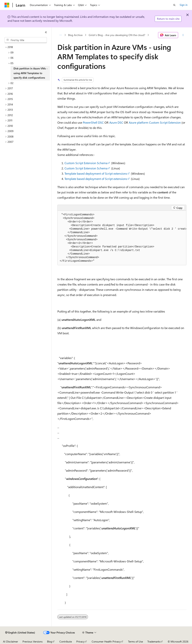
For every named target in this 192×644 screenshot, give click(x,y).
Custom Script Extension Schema (86, 163)
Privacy (80, 641)
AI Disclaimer (10, 641)
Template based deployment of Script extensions (96, 173)
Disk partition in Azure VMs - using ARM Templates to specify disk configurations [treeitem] (31, 73)
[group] (122, 238)
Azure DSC (116, 122)
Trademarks (154, 641)
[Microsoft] (7, 5)
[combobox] (26, 40)
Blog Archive (75, 35)
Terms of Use (135, 641)
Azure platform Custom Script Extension (155, 122)
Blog (50, 641)
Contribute (66, 641)
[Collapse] (46, 32)
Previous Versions (33, 641)
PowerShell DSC (93, 122)
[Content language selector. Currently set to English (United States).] (20, 633)
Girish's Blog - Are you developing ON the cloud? (117, 35)
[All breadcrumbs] (61, 35)
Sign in (184, 5)
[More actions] (183, 35)
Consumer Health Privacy (106, 641)
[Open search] (174, 5)
